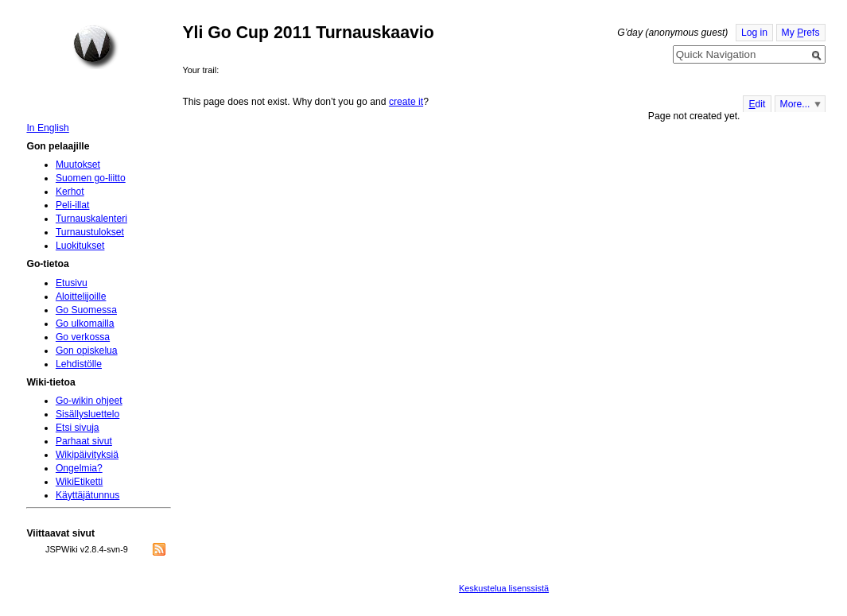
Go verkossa (83, 337)
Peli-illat (73, 205)
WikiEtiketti (79, 482)
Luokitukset (80, 246)
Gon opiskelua (87, 351)
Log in (754, 33)
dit (757, 104)
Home (95, 47)
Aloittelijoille (81, 296)
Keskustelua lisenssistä (504, 588)
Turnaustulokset (90, 232)
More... (795, 104)
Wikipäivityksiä (87, 455)
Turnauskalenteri (91, 219)
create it (406, 102)
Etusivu (72, 283)
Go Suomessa (86, 310)
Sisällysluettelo (87, 414)
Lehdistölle (79, 364)
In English (47, 128)
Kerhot (70, 192)
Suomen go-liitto (91, 178)
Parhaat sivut (84, 441)
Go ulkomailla (85, 323)
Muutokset (78, 165)
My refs (801, 33)
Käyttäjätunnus (87, 495)
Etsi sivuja (78, 428)
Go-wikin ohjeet (89, 401)
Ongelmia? (79, 468)
